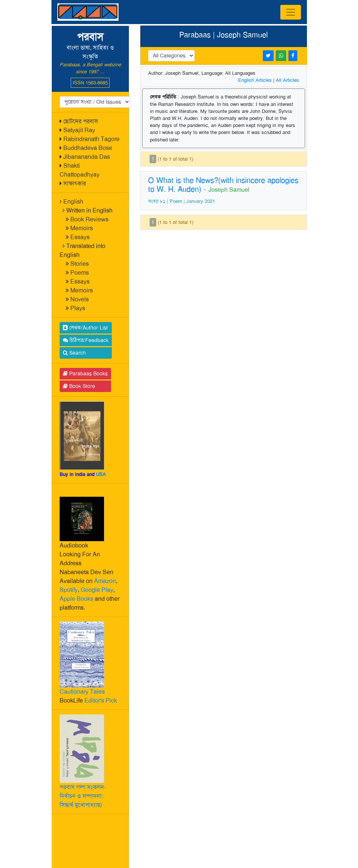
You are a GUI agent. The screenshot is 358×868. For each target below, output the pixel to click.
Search (74, 353)
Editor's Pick (101, 701)
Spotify (69, 590)
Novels (80, 299)
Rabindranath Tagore (91, 139)
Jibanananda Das (87, 157)
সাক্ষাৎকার (75, 183)
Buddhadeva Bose (88, 148)
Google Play (97, 590)
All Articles (287, 80)
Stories (80, 264)
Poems (80, 273)
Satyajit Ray (79, 130)
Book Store (79, 386)
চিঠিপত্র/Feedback (86, 340)
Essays (80, 237)
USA (101, 474)
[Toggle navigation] (291, 12)
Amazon (105, 581)
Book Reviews (89, 219)
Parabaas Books (85, 373)
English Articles (255, 80)
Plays (78, 308)
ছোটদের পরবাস (81, 121)
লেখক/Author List (85, 328)
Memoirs (82, 228)
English (73, 202)
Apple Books (76, 599)
